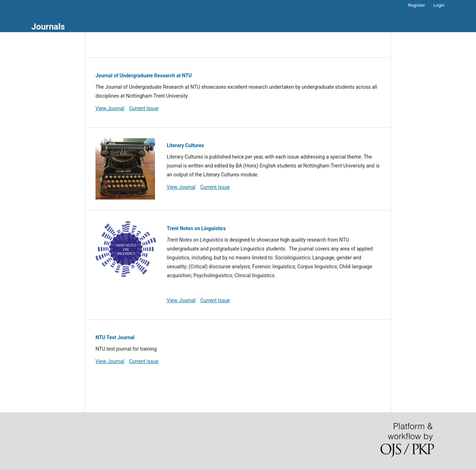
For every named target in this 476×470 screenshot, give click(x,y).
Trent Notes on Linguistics (196, 228)
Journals (48, 27)
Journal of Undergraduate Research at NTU (144, 76)
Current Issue (144, 108)
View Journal (110, 108)
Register (416, 5)
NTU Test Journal (115, 337)
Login (439, 5)
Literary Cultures (185, 145)
